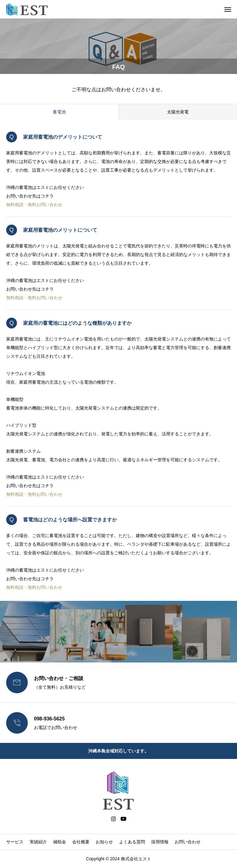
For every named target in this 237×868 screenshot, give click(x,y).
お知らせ (104, 842)
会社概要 (81, 842)
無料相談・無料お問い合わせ (34, 205)
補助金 (60, 842)
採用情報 (160, 842)
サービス (15, 842)
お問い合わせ (188, 842)
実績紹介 (38, 842)
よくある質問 (132, 842)
